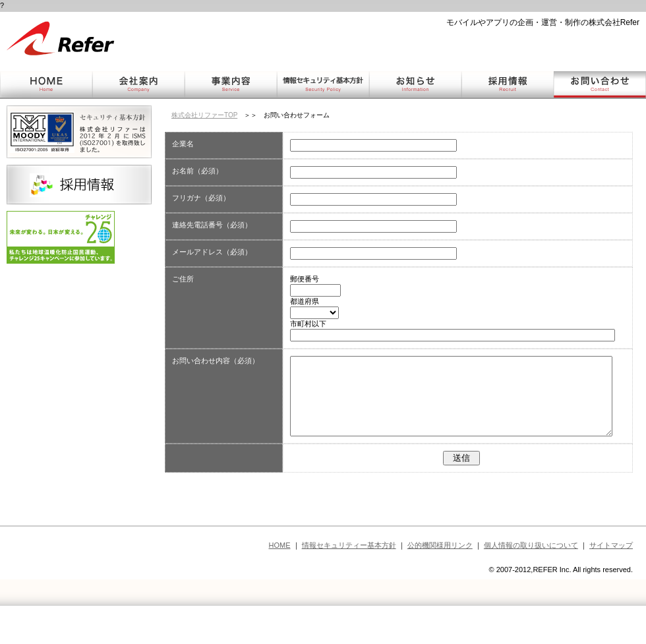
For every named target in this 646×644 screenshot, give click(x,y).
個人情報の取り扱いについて (531, 575)
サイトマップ (611, 575)
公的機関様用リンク (440, 575)
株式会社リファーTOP (204, 115)
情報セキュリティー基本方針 (349, 575)
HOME (280, 575)
